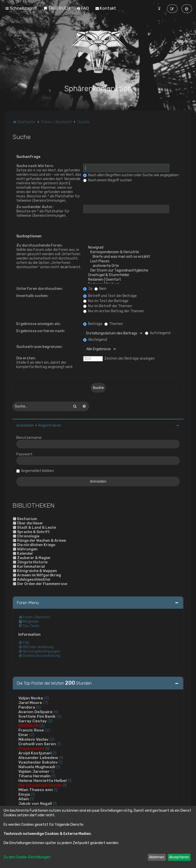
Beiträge (93, 324)
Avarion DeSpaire (35, 712)
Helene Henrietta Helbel (42, 780)
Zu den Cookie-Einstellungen (27, 857)
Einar (23, 735)
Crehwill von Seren (37, 744)
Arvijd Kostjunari (35, 753)
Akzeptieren (179, 857)
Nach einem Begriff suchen (108, 180)
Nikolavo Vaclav (33, 739)
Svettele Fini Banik (37, 716)
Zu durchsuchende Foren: (39, 245)
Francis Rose (31, 730)
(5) (38, 707)
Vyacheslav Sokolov (38, 762)
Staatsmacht (32, 748)
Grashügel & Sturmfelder (131, 275)
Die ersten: (26, 358)
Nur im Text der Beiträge (106, 301)
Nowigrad (131, 247)
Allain (24, 799)
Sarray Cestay (33, 721)
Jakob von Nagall (35, 803)
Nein (100, 288)
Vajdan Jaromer (34, 771)
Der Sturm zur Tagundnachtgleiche (131, 270)
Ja (88, 288)
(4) (56, 712)
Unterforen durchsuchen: (40, 288)
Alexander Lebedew (38, 757)
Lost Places (131, 261)
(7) (46, 702)
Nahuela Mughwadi (37, 767)
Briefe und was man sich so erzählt (131, 256)
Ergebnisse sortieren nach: (41, 331)
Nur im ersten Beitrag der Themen (114, 311)
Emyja (24, 794)
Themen (114, 324)
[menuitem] (57, 8)
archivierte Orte (131, 266)
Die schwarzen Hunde (40, 785)
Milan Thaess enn (36, 790)
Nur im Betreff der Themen (108, 306)
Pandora (27, 707)
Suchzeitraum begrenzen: (39, 347)
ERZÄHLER (28, 725)
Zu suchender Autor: (35, 207)
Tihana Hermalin (34, 776)
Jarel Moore (30, 702)
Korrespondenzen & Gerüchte (131, 252)
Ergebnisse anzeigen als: (39, 324)
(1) (59, 744)
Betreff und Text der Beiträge (110, 296)
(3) (59, 716)
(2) (47, 730)
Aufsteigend (158, 333)
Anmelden (25, 425)
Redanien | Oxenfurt (131, 279)
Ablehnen (157, 857)
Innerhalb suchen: (32, 296)
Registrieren (50, 425)
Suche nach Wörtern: (35, 166)
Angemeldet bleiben (37, 471)
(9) (46, 698)
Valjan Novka (31, 698)
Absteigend (95, 339)
